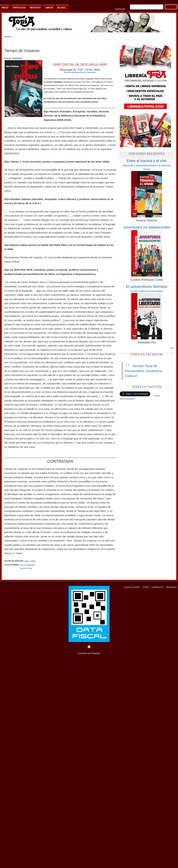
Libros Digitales (28, 565)
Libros (49, 8)
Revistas (35, 8)
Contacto (158, 587)
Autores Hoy (26, 568)
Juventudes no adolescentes (147, 227)
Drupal (96, 653)
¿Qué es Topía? (132, 587)
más (172, 348)
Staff (146, 587)
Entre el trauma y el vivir (147, 161)
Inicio (5, 8)
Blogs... (62, 8)
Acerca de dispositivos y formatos (80, 72)
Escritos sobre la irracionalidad (147, 291)
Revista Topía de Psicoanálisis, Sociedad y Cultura (143, 371)
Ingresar (120, 9)
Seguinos (171, 587)
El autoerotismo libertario (147, 287)
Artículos (19, 8)
